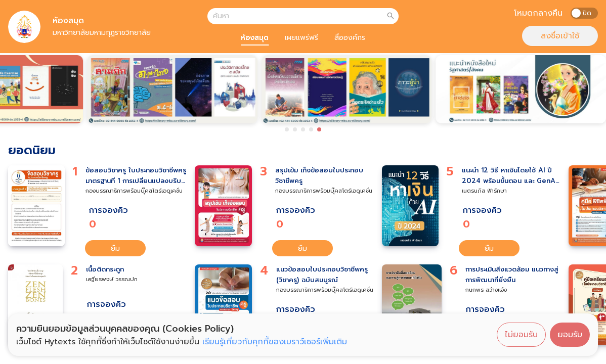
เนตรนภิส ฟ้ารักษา (484, 191)
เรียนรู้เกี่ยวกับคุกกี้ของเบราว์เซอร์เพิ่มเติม (275, 342)
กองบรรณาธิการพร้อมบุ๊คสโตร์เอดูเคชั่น (134, 191)
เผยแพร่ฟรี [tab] (301, 38)
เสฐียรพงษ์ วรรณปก (112, 279)
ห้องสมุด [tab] (255, 38)
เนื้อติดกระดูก (105, 269)
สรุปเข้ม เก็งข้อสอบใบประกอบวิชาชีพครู (319, 176)
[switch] (584, 13)
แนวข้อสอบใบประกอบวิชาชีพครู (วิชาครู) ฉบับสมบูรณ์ (322, 275)
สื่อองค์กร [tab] (350, 38)
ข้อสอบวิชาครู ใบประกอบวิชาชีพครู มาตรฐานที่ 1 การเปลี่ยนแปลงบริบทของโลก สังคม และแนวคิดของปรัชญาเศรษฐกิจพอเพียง (136, 176)
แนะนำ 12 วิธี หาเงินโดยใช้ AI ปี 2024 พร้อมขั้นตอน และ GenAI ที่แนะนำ (509, 176)
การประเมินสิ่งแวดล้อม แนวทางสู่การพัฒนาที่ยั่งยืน (512, 275)
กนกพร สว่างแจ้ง (486, 290)
